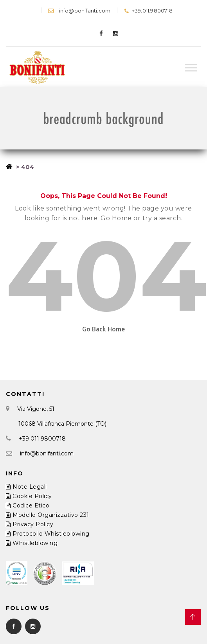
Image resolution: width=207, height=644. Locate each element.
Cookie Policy (29, 496)
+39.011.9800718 (148, 11)
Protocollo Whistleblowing (48, 534)
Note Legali (26, 487)
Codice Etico (28, 505)
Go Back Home (103, 329)
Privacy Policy (30, 524)
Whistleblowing (32, 543)
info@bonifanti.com (79, 11)
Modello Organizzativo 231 (48, 515)
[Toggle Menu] (191, 68)
